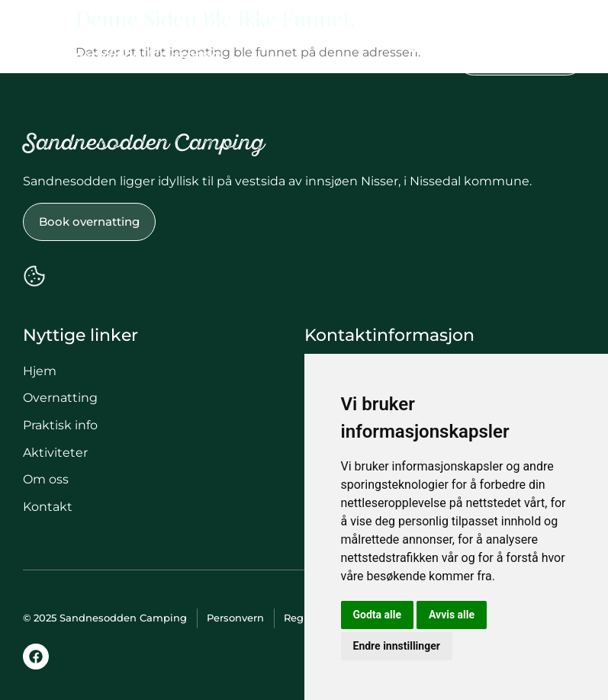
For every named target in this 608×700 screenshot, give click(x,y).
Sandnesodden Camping (122, 57)
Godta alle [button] (378, 615)
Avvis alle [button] (452, 615)
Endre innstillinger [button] (397, 646)
